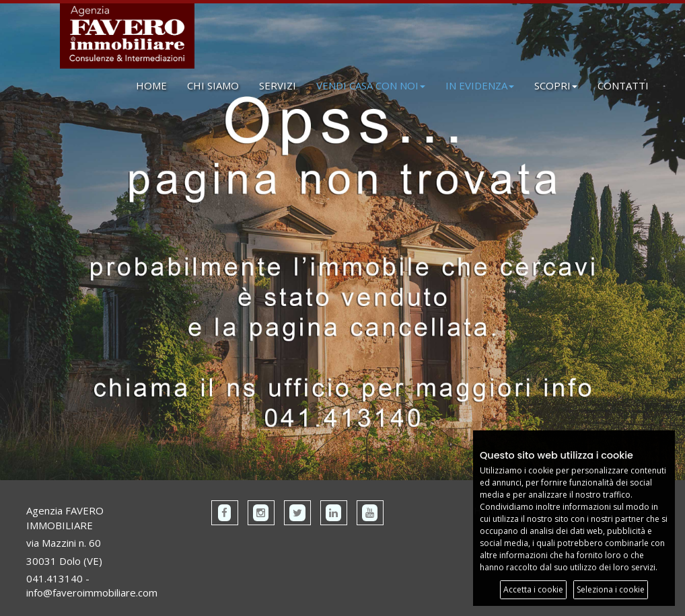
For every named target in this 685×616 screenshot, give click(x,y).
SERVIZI (278, 85)
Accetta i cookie (533, 589)
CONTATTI (623, 85)
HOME (151, 85)
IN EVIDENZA (480, 85)
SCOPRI (556, 85)
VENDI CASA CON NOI (371, 85)
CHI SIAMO (213, 85)
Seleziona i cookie (611, 589)
